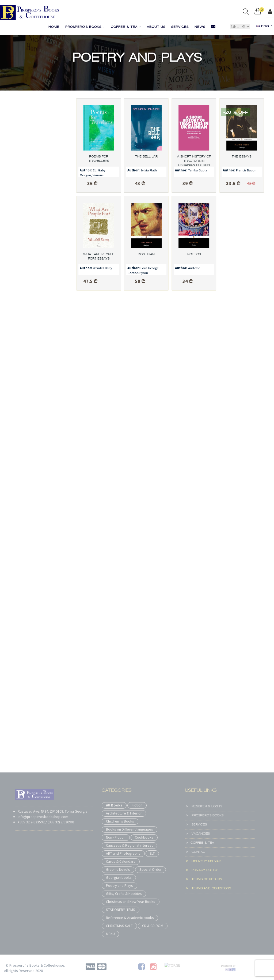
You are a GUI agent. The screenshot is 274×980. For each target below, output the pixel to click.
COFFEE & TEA (126, 27)
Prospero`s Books (85, 27)
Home (54, 27)
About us (156, 27)
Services (180, 27)
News (200, 27)
